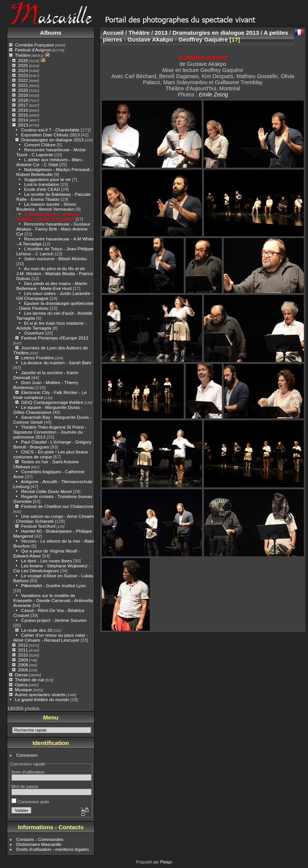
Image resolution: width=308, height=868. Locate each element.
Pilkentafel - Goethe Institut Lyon (53, 585)
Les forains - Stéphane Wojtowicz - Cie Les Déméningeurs (52, 568)
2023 (23, 75)
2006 (23, 670)
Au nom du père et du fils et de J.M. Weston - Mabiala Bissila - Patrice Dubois (55, 273)
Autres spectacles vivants (40, 694)
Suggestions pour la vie (47, 179)
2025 (23, 65)
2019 (23, 95)
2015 (23, 115)
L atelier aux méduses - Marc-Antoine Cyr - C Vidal (50, 162)
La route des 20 (37, 630)
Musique (23, 689)
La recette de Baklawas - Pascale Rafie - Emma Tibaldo (54, 197)
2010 (23, 655)
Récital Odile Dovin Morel (46, 491)
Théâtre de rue (30, 680)
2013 (23, 125)
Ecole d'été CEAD (42, 189)
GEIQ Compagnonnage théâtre (52, 402)
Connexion (27, 755)
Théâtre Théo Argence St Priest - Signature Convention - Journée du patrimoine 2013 (50, 432)
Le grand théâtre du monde (42, 699)
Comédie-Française (34, 45)
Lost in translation (42, 184)
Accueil (113, 33)
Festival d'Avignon (33, 50)
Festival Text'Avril (38, 526)
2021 (23, 85)
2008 (23, 665)
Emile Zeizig (213, 94)
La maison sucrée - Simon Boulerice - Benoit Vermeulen (46, 207)
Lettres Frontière (37, 358)
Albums (51, 33)
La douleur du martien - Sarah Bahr (56, 363)
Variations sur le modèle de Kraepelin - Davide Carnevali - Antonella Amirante (53, 600)
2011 (23, 650)
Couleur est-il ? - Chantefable (50, 130)
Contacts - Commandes (40, 839)
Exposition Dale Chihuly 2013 (50, 135)
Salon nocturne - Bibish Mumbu (55, 259)
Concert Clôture (40, 145)
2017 (23, 105)
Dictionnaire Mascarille (39, 844)
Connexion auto (30, 802)
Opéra (21, 685)
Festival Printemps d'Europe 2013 (55, 338)
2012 (23, 645)
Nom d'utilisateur (28, 772)
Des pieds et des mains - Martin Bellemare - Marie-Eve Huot (52, 286)
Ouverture (34, 333)
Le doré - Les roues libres (46, 561)
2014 (23, 120)
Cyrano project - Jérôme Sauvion (54, 620)
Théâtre (23, 55)
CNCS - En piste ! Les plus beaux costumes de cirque (51, 454)
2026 (23, 60)
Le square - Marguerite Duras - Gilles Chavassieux (48, 410)
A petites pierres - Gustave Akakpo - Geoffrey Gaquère (49, 216)
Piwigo (166, 862)
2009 (23, 660)
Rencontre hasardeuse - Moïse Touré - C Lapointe (51, 152)
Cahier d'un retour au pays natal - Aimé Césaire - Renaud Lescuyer (51, 637)
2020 (23, 90)
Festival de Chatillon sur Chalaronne (57, 506)
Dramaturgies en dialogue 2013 (52, 140)
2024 (23, 70)
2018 (23, 100)
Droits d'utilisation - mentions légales (53, 849)
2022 (23, 80)
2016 (23, 110)
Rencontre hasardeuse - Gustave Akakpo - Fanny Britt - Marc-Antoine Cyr (53, 229)
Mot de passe (25, 786)
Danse (21, 675)
